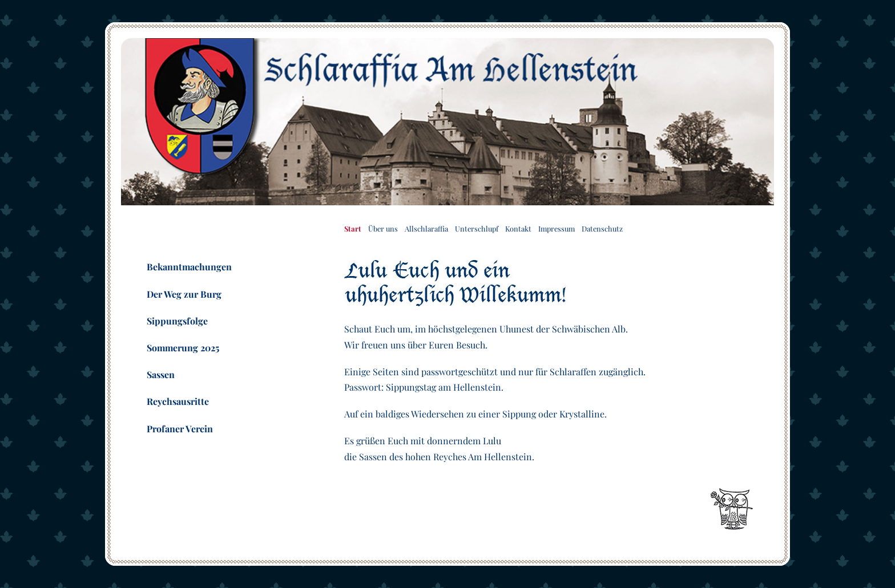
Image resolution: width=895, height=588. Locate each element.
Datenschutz (602, 228)
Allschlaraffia (426, 228)
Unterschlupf (477, 228)
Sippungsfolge (177, 321)
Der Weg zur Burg (184, 294)
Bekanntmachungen (189, 267)
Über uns (383, 228)
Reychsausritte (178, 401)
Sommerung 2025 (183, 348)
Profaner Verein (180, 429)
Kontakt (518, 228)
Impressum (557, 228)
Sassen (161, 374)
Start (353, 228)
